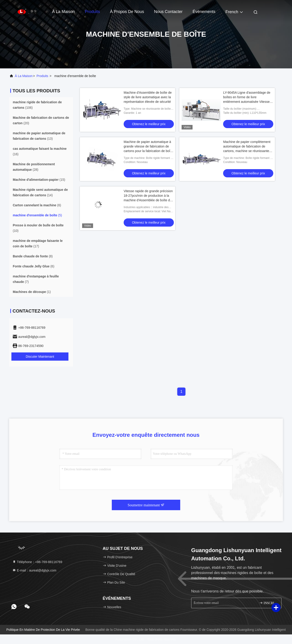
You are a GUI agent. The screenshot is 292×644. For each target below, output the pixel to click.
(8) (33, 256)
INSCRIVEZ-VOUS (268, 603)
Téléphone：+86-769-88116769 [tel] (37, 562)
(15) (39, 180)
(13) (39, 136)
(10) (38, 228)
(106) (37, 105)
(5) (37, 215)
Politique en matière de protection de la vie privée (43, 630)
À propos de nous (127, 12)
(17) (38, 243)
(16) (40, 151)
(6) (37, 205)
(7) (36, 279)
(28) (34, 167)
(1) (32, 292)
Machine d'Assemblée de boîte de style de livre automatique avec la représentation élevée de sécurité (148, 97)
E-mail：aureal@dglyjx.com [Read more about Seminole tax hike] (34, 570)
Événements (204, 12)
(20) (41, 120)
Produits (92, 12)
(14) (40, 192)
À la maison (63, 12)
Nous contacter (168, 12)
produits (42, 76)
